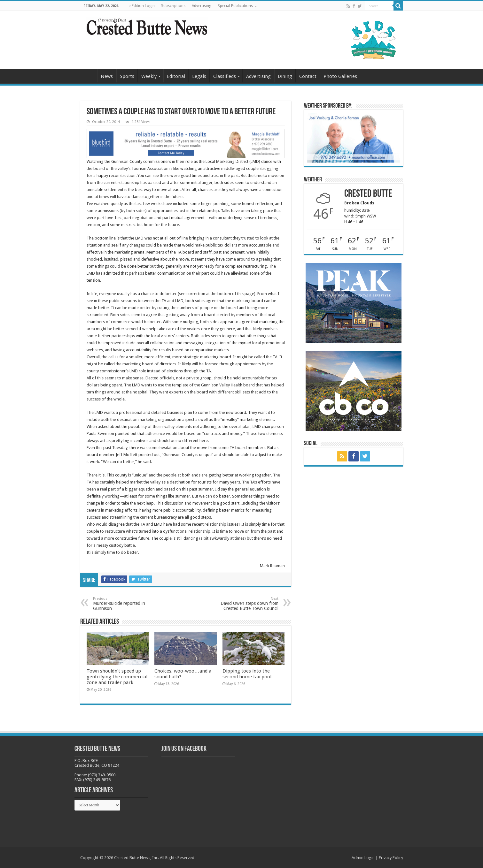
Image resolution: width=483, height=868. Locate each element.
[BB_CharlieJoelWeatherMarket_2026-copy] (354, 137)
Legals (199, 76)
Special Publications (235, 6)
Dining (285, 76)
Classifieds (225, 76)
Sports (127, 76)
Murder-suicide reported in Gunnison (126, 604)
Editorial (176, 76)
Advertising (202, 6)
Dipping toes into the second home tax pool (247, 674)
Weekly (149, 76)
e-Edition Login (142, 6)
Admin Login (363, 858)
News (107, 76)
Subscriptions (173, 6)
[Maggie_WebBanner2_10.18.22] (186, 143)
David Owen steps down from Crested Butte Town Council (246, 604)
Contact (308, 76)
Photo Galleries (340, 76)
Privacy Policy (391, 858)
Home (89, 76)
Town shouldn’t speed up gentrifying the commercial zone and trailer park (117, 677)
